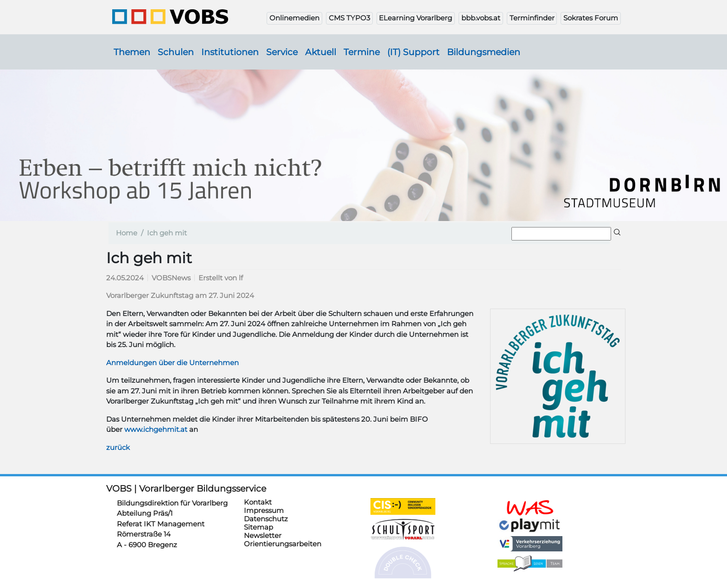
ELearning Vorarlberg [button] (415, 18)
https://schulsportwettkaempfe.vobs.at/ (403, 530)
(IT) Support (413, 52)
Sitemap (258, 527)
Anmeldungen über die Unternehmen (172, 363)
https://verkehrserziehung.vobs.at (530, 544)
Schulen (176, 52)
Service (282, 52)
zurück (118, 447)
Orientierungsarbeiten (283, 544)
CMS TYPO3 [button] (349, 18)
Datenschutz (266, 519)
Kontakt (258, 502)
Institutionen (230, 52)
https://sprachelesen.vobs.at (530, 563)
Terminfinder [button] (532, 18)
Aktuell (321, 52)
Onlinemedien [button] (294, 18)
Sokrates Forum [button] (591, 18)
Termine (362, 52)
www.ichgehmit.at (156, 429)
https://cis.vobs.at (403, 506)
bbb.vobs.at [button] (481, 18)
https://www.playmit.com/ (530, 525)
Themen (132, 52)
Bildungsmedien (484, 52)
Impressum (264, 510)
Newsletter (263, 535)
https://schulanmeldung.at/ (530, 508)
